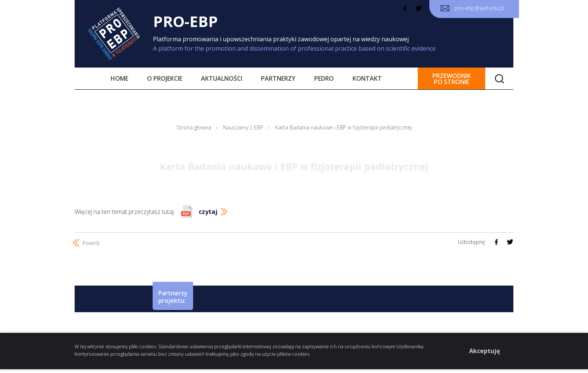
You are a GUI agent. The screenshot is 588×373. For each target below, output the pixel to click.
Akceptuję (484, 351)
